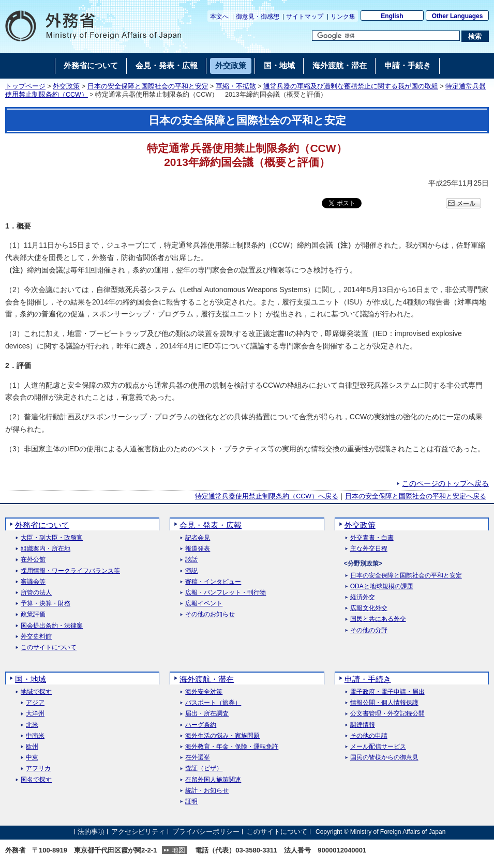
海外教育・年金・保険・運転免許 (232, 747)
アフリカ (38, 768)
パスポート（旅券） (213, 703)
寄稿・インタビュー (213, 582)
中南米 (35, 736)
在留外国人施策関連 (213, 780)
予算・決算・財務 (46, 604)
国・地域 (31, 679)
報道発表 (198, 549)
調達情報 (363, 725)
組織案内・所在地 (46, 549)
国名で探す (36, 780)
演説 (191, 571)
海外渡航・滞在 (207, 679)
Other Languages (458, 16)
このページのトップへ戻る (445, 483)
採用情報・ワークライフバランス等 (70, 571)
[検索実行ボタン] (475, 36)
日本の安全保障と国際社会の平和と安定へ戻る (416, 496)
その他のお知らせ (210, 614)
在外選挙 (198, 758)
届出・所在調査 (207, 714)
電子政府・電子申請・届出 (387, 692)
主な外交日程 (369, 549)
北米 (32, 725)
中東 (32, 758)
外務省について (42, 525)
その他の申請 (369, 736)
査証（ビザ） (204, 768)
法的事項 (91, 832)
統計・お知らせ (207, 791)
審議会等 (33, 582)
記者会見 (198, 538)
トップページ (25, 86)
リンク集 (343, 17)
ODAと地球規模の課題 (382, 587)
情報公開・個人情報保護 (384, 703)
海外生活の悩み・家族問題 (222, 736)
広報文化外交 (369, 608)
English (392, 16)
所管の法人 (36, 593)
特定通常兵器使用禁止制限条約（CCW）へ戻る (267, 496)
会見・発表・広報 (211, 525)
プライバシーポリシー (206, 832)
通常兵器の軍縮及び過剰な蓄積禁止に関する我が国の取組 (351, 86)
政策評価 (33, 614)
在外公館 (33, 560)
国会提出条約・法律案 (52, 626)
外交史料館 (36, 637)
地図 (178, 850)
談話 (191, 560)
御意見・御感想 (258, 17)
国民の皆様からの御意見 (384, 758)
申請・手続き (368, 679)
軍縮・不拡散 (236, 86)
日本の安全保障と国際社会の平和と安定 (148, 86)
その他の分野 (369, 630)
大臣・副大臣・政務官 (52, 538)
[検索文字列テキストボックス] (386, 36)
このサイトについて (49, 648)
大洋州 (35, 714)
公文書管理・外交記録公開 (387, 714)
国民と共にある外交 (378, 619)
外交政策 (66, 86)
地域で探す (36, 692)
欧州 (32, 747)
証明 (191, 802)
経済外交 (363, 597)
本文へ (219, 17)
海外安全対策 (204, 692)
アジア (35, 703)
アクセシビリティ (138, 832)
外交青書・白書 (372, 538)
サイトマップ (305, 17)
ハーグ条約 (201, 725)
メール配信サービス (378, 747)
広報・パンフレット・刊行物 (226, 593)
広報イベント (204, 604)
